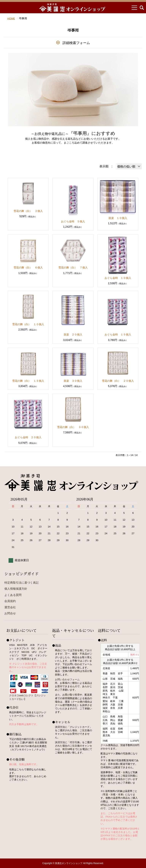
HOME (11, 18)
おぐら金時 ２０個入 (28, 437)
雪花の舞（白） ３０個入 (73, 427)
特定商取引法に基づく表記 (21, 583)
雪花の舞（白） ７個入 (73, 268)
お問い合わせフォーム (67, 679)
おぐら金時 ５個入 (73, 221)
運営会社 (10, 607)
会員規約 (10, 601)
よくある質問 (13, 595)
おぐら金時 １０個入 (118, 278)
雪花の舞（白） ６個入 (28, 268)
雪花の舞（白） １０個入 (28, 324)
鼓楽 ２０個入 (73, 334)
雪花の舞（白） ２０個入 (118, 381)
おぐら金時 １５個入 (118, 334)
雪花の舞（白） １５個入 (28, 381)
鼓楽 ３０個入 (73, 381)
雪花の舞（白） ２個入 (28, 211)
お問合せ (10, 613)
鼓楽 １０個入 (118, 218)
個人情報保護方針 (16, 589)
